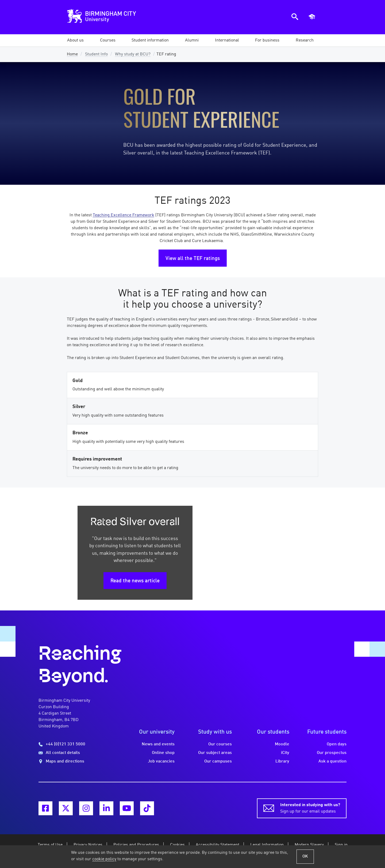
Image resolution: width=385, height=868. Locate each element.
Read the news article (135, 581)
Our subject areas (215, 753)
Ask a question (332, 761)
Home (72, 54)
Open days (337, 744)
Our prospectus (332, 753)
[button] (75, 40)
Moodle (282, 744)
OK (305, 856)
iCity (285, 753)
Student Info (96, 54)
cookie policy (104, 859)
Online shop (163, 753)
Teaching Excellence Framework (124, 215)
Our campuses (218, 761)
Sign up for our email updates (310, 808)
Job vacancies (161, 761)
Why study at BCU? (133, 54)
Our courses (220, 744)
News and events (158, 744)
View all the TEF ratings (193, 259)
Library (282, 761)
